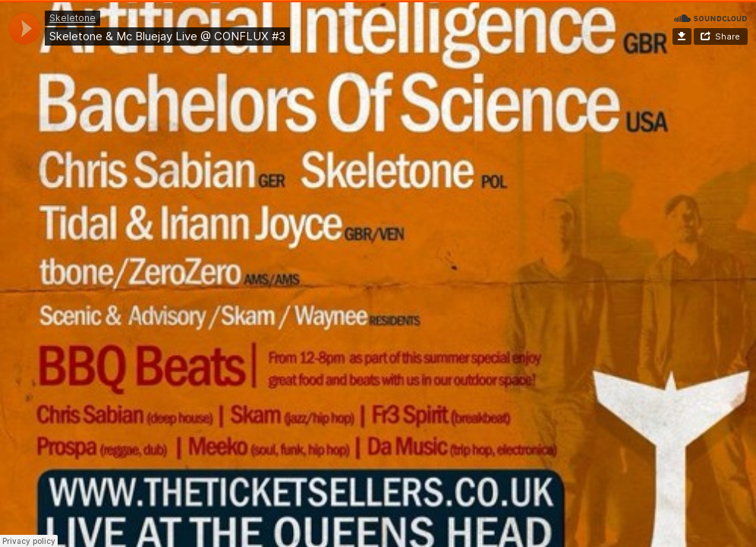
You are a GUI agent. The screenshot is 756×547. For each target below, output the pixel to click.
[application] (25, 28)
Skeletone (72, 18)
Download (682, 36)
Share (728, 36)
